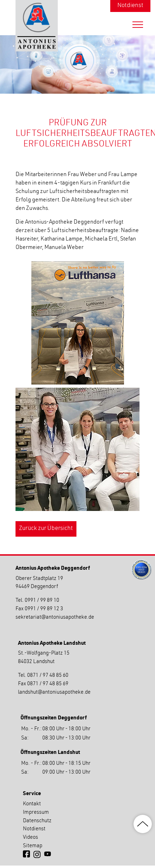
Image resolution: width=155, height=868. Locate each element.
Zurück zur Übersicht (46, 529)
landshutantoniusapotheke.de (54, 692)
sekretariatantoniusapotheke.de (55, 617)
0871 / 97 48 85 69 (48, 684)
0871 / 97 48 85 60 (48, 676)
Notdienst (130, 6)
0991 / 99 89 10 (42, 601)
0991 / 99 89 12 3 (44, 609)
